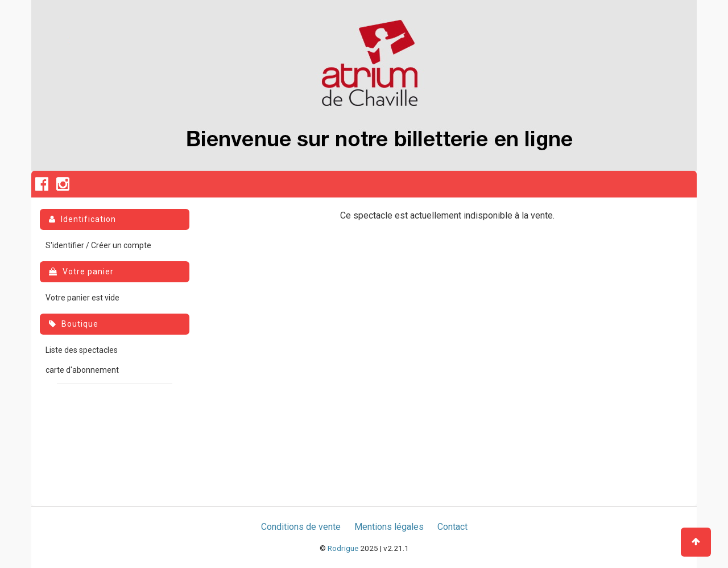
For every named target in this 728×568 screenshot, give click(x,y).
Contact (452, 527)
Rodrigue (343, 548)
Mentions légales (389, 527)
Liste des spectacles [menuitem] (82, 350)
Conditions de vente (301, 527)
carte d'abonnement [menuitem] (82, 370)
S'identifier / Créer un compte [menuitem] (98, 245)
